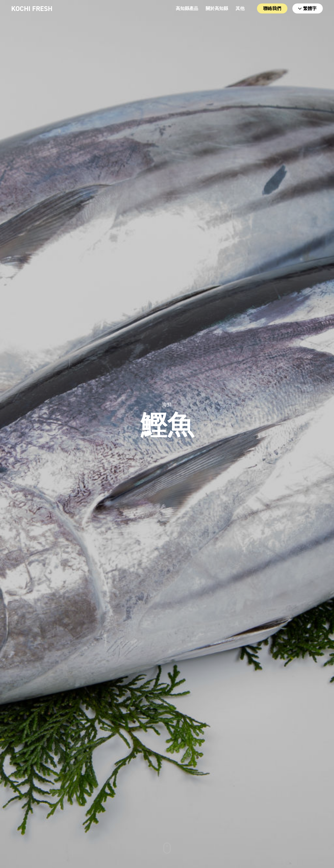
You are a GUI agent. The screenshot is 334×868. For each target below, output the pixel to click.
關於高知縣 (217, 8)
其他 (240, 8)
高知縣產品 (187, 8)
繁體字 (307, 8)
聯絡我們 (272, 8)
